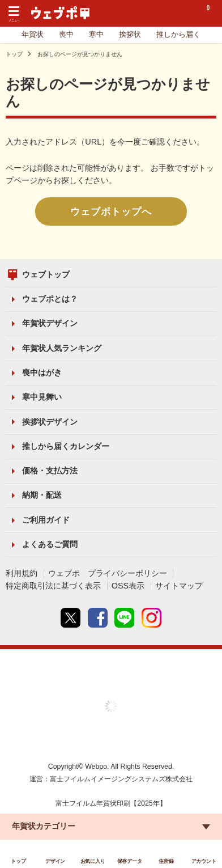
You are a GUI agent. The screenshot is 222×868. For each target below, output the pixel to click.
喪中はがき (42, 372)
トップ (14, 54)
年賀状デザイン (50, 323)
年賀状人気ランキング (62, 348)
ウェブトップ (46, 274)
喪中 (66, 34)
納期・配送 (42, 495)
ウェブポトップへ (111, 211)
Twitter (71, 618)
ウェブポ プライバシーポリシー (108, 573)
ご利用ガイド (46, 520)
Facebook (98, 618)
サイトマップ (179, 586)
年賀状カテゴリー (44, 826)
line (124, 618)
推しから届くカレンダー (66, 446)
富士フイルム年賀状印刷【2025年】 (111, 803)
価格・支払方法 (50, 471)
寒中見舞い (42, 397)
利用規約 (22, 573)
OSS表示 (128, 586)
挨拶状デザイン (50, 422)
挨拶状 (130, 34)
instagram (151, 618)
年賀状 (33, 34)
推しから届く (178, 34)
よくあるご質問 (50, 544)
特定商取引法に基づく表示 (53, 586)
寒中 (96, 34)
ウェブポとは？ (50, 299)
